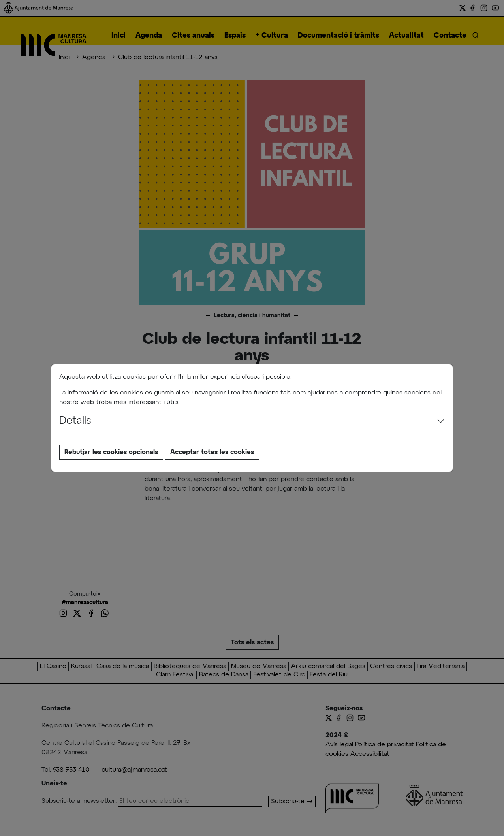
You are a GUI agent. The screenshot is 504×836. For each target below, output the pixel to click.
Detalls (75, 421)
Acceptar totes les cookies (212, 452)
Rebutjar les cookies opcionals (111, 452)
